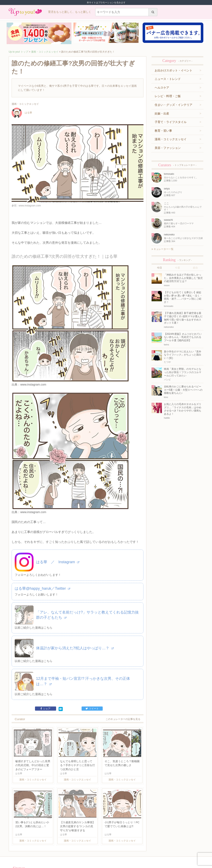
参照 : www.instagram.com (26, 206)
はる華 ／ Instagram (58, 537)
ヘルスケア (162, 88)
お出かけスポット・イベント (173, 70)
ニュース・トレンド (168, 79)
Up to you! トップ (18, 52)
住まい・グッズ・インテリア (173, 105)
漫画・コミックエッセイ (45, 52)
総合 (195, 268)
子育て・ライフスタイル (171, 122)
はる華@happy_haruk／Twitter (42, 564)
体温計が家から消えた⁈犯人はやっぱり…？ (75, 623)
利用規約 (48, 849)
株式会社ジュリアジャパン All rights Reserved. (106, 865)
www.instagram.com (33, 372)
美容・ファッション (168, 148)
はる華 (22, 113)
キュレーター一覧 (163, 249)
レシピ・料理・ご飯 (168, 96)
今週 (177, 268)
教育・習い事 (163, 131)
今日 (159, 268)
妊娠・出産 (162, 113)
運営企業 (37, 849)
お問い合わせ (62, 849)
